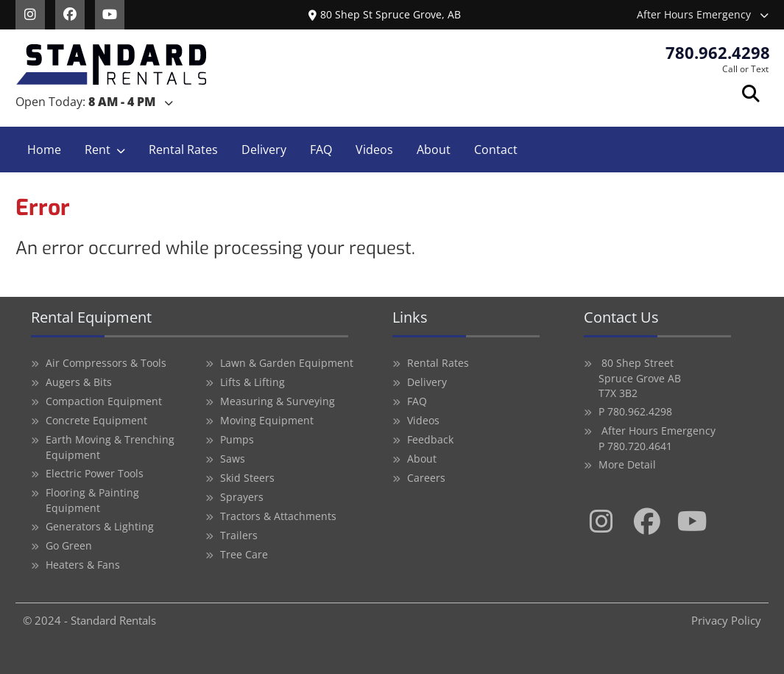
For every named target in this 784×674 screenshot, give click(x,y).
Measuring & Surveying (278, 401)
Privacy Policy (726, 620)
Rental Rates (183, 150)
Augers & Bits (79, 382)
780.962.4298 (718, 52)
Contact (496, 150)
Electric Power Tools (95, 473)
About (434, 150)
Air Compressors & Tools (106, 363)
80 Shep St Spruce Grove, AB (385, 14)
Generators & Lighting (100, 526)
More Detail (627, 464)
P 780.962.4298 (635, 411)
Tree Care (244, 554)
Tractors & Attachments (278, 516)
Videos (374, 150)
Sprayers (242, 497)
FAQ (321, 150)
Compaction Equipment (104, 401)
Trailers (239, 535)
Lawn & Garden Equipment (287, 363)
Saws (233, 459)
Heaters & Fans (83, 565)
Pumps (237, 439)
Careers (426, 478)
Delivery (264, 150)
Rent (98, 150)
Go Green (69, 545)
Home (44, 150)
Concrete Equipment (96, 420)
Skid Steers (247, 478)
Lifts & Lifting (252, 382)
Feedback (430, 439)
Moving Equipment (267, 420)
